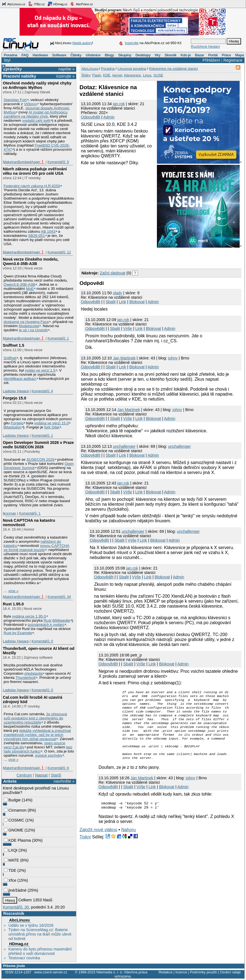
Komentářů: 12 (59, 252)
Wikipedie (62, 620)
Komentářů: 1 (58, 338)
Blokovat (137, 302)
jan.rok (119, 104)
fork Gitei (52, 427)
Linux (147, 75)
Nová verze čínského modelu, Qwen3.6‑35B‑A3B (31, 261)
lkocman (9, 513)
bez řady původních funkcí (38, 749)
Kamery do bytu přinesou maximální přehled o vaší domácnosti (40, 951)
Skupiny (125, 55)
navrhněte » (64, 781)
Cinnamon (15, 810)
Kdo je (186, 55)
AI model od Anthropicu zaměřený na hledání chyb (36, 114)
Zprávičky (13, 69)
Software (59, 55)
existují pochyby (49, 755)
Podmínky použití (203, 972)
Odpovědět (90, 117)
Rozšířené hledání (205, 47)
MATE (11, 860)
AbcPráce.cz (81, 4)
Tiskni (85, 848)
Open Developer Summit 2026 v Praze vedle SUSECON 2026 (38, 445)
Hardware (40, 55)
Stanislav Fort (15, 100)
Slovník (171, 55)
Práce (226, 55)
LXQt (11, 850)
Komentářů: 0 (42, 641)
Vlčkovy (30, 104)
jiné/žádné (15, 890)
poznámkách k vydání (46, 625)
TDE (10, 870)
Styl (7, 60)
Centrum (24, 775)
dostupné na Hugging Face (26, 322)
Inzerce (181, 972)
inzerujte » (65, 76)
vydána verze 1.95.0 (29, 616)
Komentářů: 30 (16, 907)
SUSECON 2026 (41, 459)
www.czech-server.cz (51, 972)
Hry (157, 55)
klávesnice (133, 75)
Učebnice (93, 55)
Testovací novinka (24, 958)
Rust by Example (18, 633)
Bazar (200, 55)
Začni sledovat (113, 273)
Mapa (239, 55)
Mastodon (13, 427)
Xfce (10, 880)
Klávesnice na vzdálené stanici (173, 69)
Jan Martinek (124, 358)
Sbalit (111, 302)
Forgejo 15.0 (14, 398)
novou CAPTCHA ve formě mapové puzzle (37, 548)
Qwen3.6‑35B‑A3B (19, 284)
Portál (213, 55)
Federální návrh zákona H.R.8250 (32, 186)
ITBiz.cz (36, 4)
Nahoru (129, 841)
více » (14, 591)
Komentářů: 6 (58, 768)
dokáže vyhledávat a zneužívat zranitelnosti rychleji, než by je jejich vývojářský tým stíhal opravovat (37, 735)
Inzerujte (132, 43)
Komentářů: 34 (59, 597)
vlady (117, 293)
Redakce (166, 972)
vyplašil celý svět (36, 120)
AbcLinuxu (19, 920)
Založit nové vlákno (98, 841)
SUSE (158, 75)
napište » (66, 69)
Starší (56, 775)
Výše (128, 329)
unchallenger (124, 446)
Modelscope (29, 326)
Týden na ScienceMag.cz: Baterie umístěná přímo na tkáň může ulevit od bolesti (40, 934)
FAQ (25, 55)
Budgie (12, 800)
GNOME (14, 830)
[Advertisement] (144, 257)
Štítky (86, 75)
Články (76, 55)
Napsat (41, 775)
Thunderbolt (26, 678)
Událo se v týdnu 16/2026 (31, 925)
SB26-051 (37, 236)
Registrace (233, 60)
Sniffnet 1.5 (14, 345)
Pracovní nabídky (20, 76)
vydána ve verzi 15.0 (51, 423)
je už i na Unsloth (34, 330)
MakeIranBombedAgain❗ (24, 162)
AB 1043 (48, 231)
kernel (117, 75)
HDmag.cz (57, 4)
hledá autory (82, 43)
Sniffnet (10, 358)
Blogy (109, 55)
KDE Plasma (17, 840)
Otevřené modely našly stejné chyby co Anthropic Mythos (37, 85)
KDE (107, 75)
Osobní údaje (230, 972)
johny (173, 358)
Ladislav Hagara (16, 391)
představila (33, 673)
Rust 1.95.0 (13, 604)
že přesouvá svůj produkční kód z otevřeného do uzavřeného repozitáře (35, 718)
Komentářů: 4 (42, 391)
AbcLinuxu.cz (14, 4)
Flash (97, 75)
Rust (47, 620)
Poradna (11, 55)
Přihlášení (211, 60)
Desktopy (143, 55)
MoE (30, 289)
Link (122, 302)
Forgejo (17, 423)
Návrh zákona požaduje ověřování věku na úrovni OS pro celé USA (35, 171)
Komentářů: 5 (58, 162)
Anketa (10, 781)
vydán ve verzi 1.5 (40, 370)
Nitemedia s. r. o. (109, 972)
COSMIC (14, 820)
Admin (109, 117)
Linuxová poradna (132, 69)
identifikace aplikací (20, 379)
